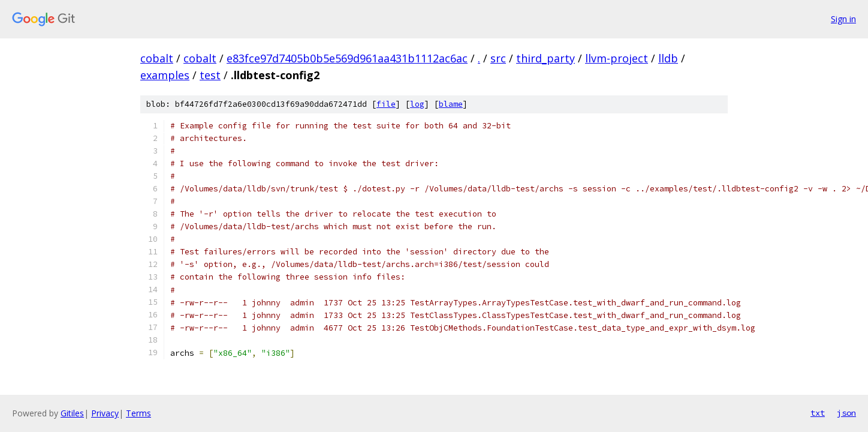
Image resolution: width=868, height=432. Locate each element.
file (386, 104)
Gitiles (72, 413)
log (417, 104)
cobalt (157, 58)
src (498, 58)
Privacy (105, 413)
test (210, 75)
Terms (138, 413)
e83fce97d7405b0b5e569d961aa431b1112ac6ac (347, 58)
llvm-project (617, 58)
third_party (545, 58)
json (846, 413)
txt (818, 413)
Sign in (843, 19)
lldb (668, 58)
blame (451, 104)
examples (165, 75)
